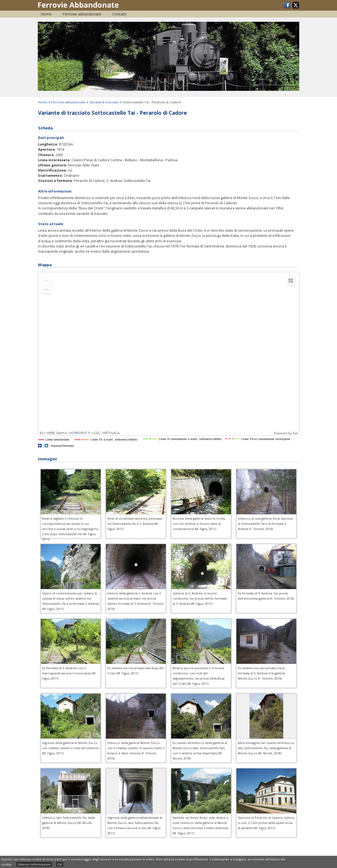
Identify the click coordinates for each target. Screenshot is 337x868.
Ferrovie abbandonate (82, 14)
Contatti (119, 14)
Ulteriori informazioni (34, 864)
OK (60, 864)
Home (46, 14)
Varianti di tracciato (104, 102)
